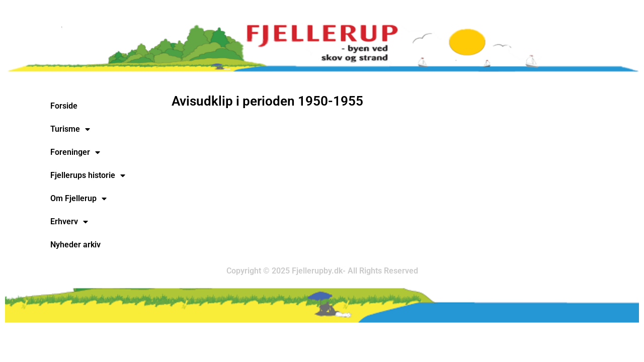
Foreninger (75, 152)
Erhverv (69, 222)
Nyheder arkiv (75, 245)
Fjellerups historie (88, 175)
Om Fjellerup (78, 199)
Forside (64, 106)
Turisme (70, 129)
